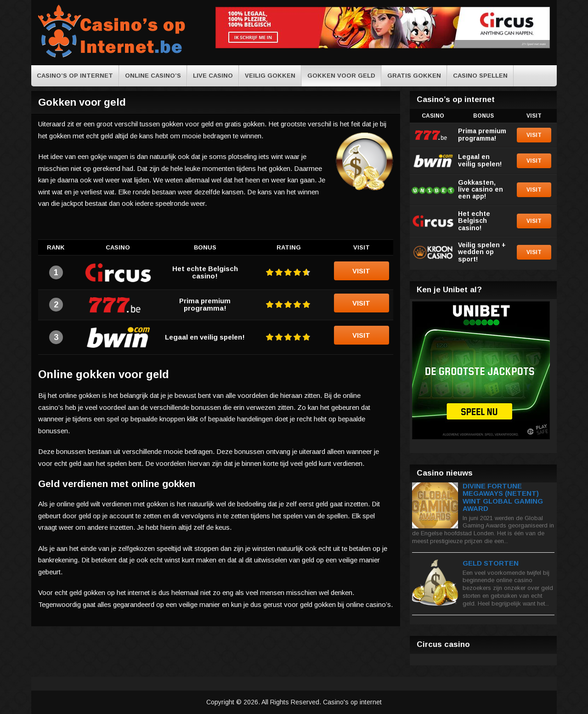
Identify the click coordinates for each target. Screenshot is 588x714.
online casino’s (153, 76)
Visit (361, 271)
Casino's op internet (352, 702)
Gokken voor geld (341, 76)
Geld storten (491, 563)
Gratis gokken (414, 76)
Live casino (213, 76)
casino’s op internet (75, 76)
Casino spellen (480, 76)
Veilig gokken (270, 76)
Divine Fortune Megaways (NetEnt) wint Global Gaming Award (503, 497)
